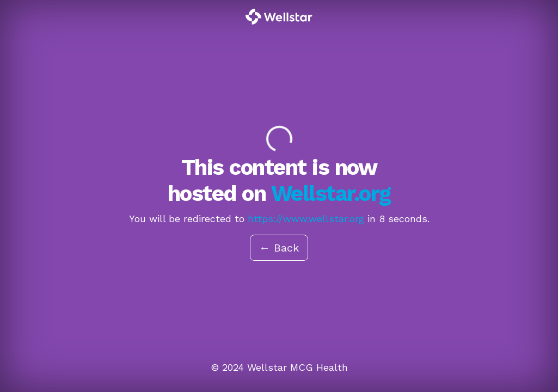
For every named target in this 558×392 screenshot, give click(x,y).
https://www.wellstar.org (306, 219)
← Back (279, 248)
